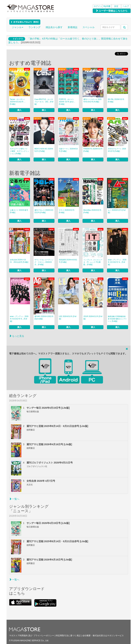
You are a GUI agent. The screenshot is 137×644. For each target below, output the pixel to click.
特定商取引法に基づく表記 (68, 636)
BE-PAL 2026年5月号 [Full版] (116, 101)
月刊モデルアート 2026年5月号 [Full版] (117, 150)
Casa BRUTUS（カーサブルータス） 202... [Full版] (44, 102)
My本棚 (107, 6)
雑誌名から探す (54, 27)
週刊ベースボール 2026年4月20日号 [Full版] (92, 101)
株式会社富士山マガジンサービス (108, 636)
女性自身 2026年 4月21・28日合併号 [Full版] (19, 261)
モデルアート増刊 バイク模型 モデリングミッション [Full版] (19, 151)
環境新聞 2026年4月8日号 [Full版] (68, 261)
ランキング (34, 27)
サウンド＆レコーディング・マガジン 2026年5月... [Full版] (44, 262)
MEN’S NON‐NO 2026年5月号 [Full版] (44, 150)
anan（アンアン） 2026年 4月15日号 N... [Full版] (117, 262)
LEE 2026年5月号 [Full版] (68, 318)
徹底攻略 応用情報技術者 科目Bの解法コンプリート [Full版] (117, 319)
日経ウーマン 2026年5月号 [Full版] (68, 150)
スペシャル (89, 27)
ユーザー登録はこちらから (112, 11)
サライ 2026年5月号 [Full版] (67, 211)
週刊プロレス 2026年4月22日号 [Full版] (44, 211)
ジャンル (18, 27)
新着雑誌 (73, 27)
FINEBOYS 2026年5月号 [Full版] (93, 150)
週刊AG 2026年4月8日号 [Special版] (44, 318)
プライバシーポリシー (44, 636)
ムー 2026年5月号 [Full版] (117, 211)
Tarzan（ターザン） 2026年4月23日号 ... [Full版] (18, 102)
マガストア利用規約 (18, 636)
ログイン (98, 6)
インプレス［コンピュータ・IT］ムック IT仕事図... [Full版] (93, 262)
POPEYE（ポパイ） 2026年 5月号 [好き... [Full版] (67, 102)
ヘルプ (126, 6)
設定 (116, 6)
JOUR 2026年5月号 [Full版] (93, 318)
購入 (19, 110)
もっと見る (17, 336)
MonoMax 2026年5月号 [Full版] (92, 211)
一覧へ (14, 499)
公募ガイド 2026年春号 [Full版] (19, 211)
